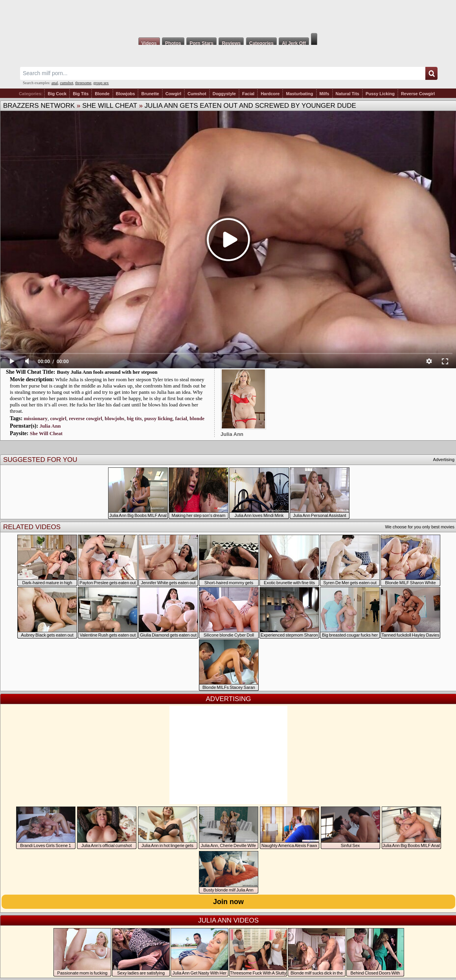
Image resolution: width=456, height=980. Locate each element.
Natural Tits (348, 94)
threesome (83, 83)
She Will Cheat (110, 106)
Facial (248, 94)
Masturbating (299, 94)
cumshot (66, 83)
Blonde (102, 94)
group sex (101, 83)
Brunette (150, 94)
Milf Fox (228, 17)
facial (181, 418)
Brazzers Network (39, 106)
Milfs (325, 94)
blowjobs (114, 418)
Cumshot (197, 94)
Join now (228, 902)
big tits (134, 418)
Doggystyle (224, 94)
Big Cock (57, 94)
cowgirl (58, 418)
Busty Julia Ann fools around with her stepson (107, 372)
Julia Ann (50, 426)
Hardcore (270, 94)
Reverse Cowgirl (418, 94)
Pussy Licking (380, 94)
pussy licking (158, 418)
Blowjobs (126, 94)
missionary (36, 418)
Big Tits (81, 94)
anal (55, 83)
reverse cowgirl (85, 418)
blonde (197, 418)
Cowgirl (173, 94)
